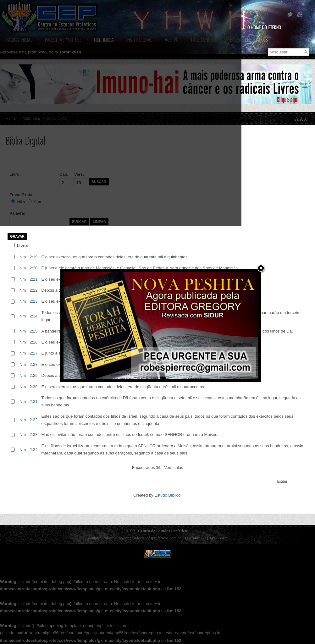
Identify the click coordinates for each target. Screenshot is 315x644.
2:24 (33, 316)
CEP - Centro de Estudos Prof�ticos (157, 554)
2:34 (33, 450)
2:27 (33, 353)
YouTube (299, 15)
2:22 (33, 290)
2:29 (33, 375)
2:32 (33, 420)
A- (307, 119)
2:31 (33, 402)
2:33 (33, 435)
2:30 (33, 387)
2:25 (33, 331)
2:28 (33, 364)
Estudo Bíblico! (168, 495)
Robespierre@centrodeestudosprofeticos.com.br (141, 538)
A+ (297, 119)
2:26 (33, 342)
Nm (23, 257)
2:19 (33, 257)
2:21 (33, 279)
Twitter (290, 15)
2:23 (33, 301)
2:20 (33, 268)
